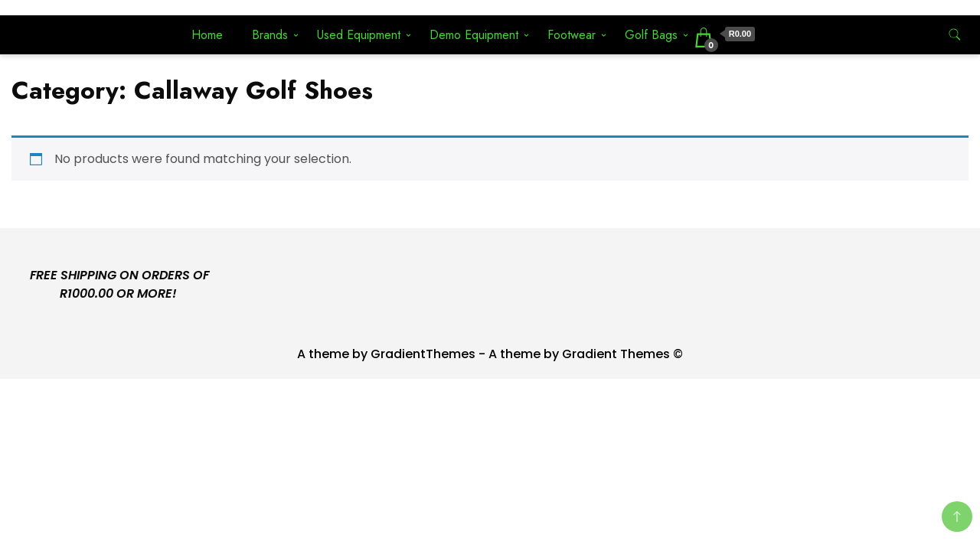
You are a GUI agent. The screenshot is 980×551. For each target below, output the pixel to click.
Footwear (572, 35)
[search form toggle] (955, 35)
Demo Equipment (474, 35)
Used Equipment (359, 35)
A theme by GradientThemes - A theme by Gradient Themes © (490, 354)
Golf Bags (651, 35)
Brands (270, 35)
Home (207, 35)
